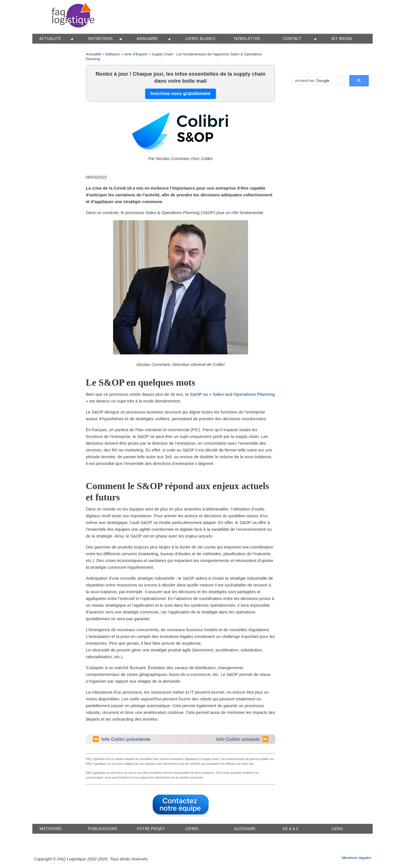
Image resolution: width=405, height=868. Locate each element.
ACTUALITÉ (50, 39)
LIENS (337, 829)
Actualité (94, 54)
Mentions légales (356, 858)
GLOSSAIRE (245, 829)
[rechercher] (318, 81)
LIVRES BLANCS (200, 39)
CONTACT (292, 39)
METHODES (50, 829)
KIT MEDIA (342, 39)
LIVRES (192, 829)
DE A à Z (291, 829)
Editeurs (113, 54)
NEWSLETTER (247, 39)
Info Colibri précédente (126, 739)
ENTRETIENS (100, 39)
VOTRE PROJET (151, 829)
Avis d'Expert (136, 54)
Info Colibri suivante (238, 739)
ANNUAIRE (147, 39)
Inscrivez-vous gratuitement (181, 94)
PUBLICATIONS (103, 829)
